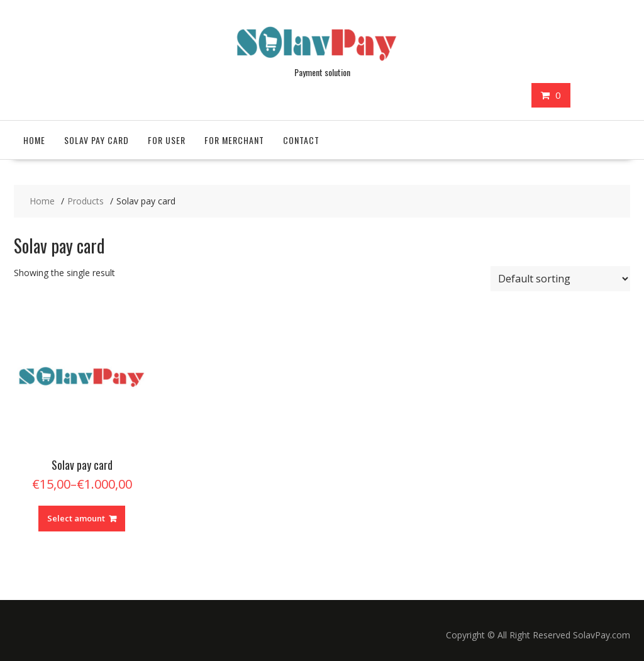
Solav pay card (97, 140)
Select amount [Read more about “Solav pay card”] (76, 518)
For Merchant (234, 140)
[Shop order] (560, 279)
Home (34, 140)
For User (167, 140)
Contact (301, 140)
